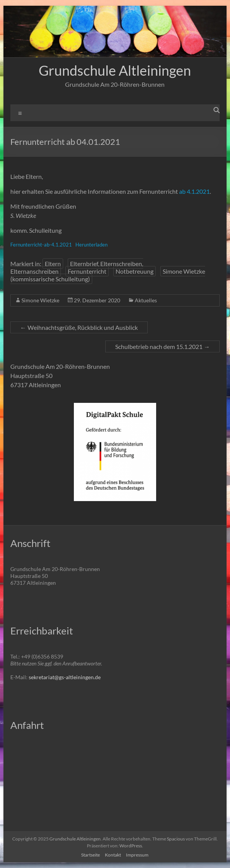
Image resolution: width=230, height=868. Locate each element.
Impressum (137, 855)
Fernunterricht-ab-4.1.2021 (41, 245)
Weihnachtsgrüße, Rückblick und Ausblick (79, 327)
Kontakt (113, 855)
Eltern (53, 264)
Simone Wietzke (40, 300)
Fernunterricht (87, 271)
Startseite (91, 855)
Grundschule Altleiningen (115, 70)
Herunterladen (91, 245)
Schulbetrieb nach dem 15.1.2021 (162, 346)
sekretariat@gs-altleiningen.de (65, 677)
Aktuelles (146, 300)
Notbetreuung (135, 271)
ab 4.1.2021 (194, 191)
